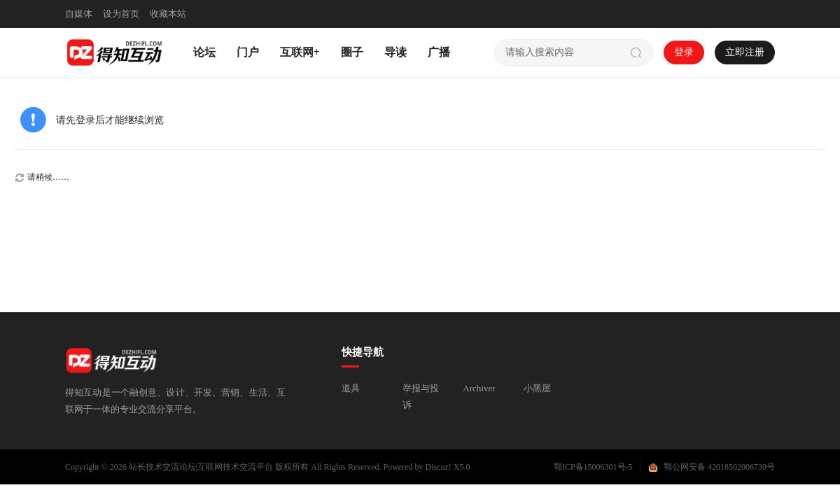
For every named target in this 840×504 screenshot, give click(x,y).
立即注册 (745, 52)
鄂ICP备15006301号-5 (593, 467)
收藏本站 (168, 14)
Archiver (479, 388)
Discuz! (439, 467)
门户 (248, 52)
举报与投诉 (421, 397)
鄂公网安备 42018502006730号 (719, 467)
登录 (684, 52)
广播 (439, 52)
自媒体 (79, 14)
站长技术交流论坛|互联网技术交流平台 (201, 467)
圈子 (352, 52)
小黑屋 (537, 388)
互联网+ (300, 52)
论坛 (204, 52)
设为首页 (121, 14)
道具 (351, 388)
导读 (395, 52)
